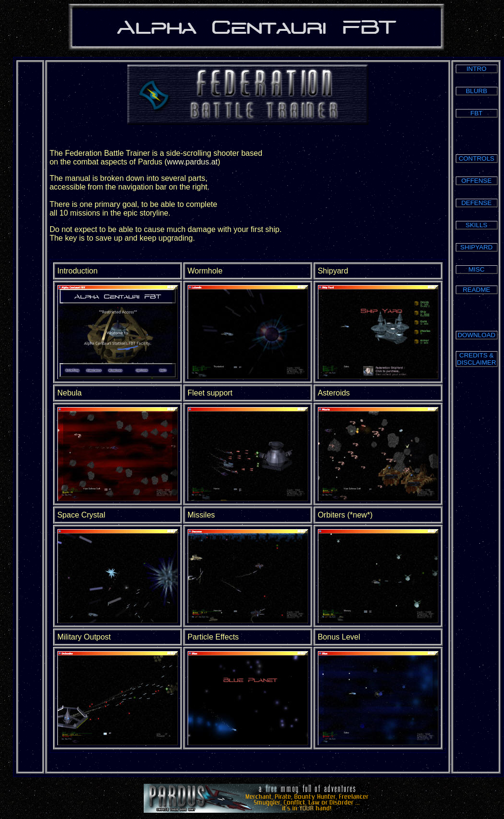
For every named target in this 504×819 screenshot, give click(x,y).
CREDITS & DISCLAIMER (476, 359)
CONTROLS (477, 158)
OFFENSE (476, 181)
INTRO (476, 69)
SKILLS (476, 225)
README (476, 290)
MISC (476, 269)
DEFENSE (476, 203)
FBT (476, 113)
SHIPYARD (476, 247)
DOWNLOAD (477, 335)
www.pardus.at (192, 162)
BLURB (477, 91)
